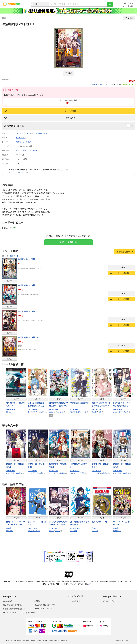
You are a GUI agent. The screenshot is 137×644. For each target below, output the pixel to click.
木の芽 (61, 412)
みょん (58, 531)
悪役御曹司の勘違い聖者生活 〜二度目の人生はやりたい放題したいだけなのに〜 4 (59, 404)
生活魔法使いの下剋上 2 (28, 285)
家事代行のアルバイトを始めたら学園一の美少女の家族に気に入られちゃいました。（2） (102, 404)
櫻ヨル (51, 531)
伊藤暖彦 (19, 473)
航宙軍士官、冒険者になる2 (58, 466)
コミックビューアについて (18, 172)
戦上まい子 (53, 412)
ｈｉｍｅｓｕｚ (42, 133)
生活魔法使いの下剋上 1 (28, 259)
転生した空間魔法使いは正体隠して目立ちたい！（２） (37, 404)
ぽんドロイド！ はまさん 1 (37, 523)
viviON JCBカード (100, 84)
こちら (91, 584)
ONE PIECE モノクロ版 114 (122, 523)
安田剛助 (74, 531)
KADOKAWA (21, 138)
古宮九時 (74, 412)
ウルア (94, 412)
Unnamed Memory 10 (80, 403)
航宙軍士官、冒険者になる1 (37, 466)
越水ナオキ (82, 412)
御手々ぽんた (124, 412)
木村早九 (9, 531)
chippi (115, 412)
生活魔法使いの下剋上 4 (28, 337)
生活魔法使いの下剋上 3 (28, 311)
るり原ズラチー (33, 412)
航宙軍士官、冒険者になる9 (16, 466)
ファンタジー (32, 151)
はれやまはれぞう (34, 531)
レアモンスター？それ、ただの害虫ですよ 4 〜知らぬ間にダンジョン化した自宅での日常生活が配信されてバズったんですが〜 (123, 404)
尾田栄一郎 (117, 531)
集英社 (116, 528)
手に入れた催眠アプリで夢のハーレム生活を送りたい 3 (58, 523)
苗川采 (9, 412)
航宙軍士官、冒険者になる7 (123, 466)
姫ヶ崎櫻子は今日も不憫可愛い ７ (80, 523)
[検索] (110, 4)
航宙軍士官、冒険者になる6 (101, 466)
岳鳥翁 (43, 412)
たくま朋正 (10, 473)
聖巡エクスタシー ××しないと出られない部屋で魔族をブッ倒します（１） (16, 523)
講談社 (9, 528)
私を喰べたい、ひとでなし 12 (16, 404)
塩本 (100, 412)
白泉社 (94, 528)
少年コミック (21, 151)
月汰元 (29, 133)
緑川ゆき (95, 531)
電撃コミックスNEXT (24, 142)
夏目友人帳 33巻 (99, 522)
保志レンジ (20, 133)
